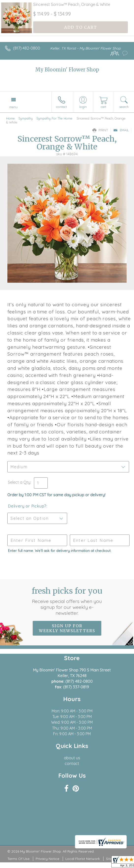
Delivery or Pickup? (27, 506)
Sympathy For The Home (54, 118)
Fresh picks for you (67, 601)
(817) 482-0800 (27, 48)
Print (100, 130)
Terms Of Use (18, 859)
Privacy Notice (47, 859)
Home (10, 118)
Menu (14, 107)
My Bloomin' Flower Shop (67, 70)
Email (121, 130)
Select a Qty (19, 482)
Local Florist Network (83, 859)
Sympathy (26, 118)
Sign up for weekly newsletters (67, 628)
